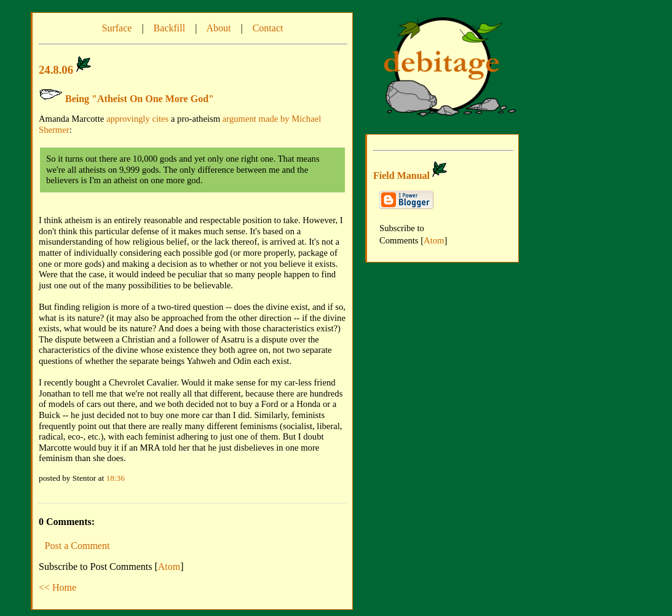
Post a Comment (77, 546)
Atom (169, 567)
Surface (117, 28)
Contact (268, 28)
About (218, 28)
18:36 (116, 478)
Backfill (170, 28)
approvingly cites (137, 119)
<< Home (57, 587)
